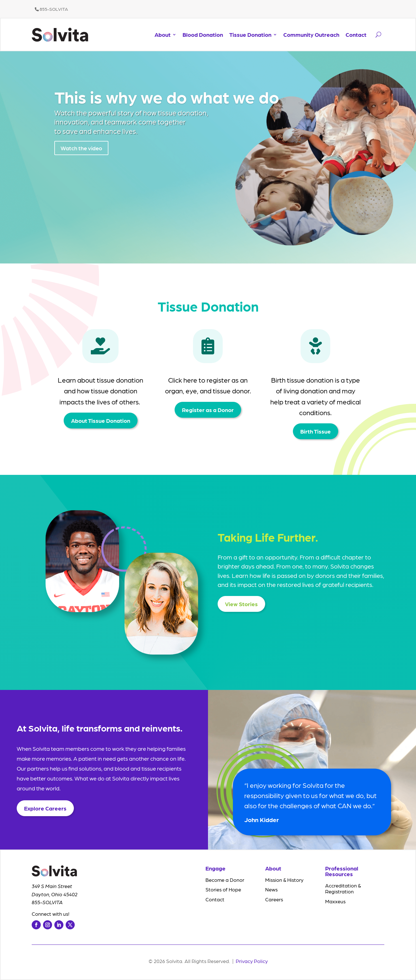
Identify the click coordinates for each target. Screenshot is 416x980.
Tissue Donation (250, 35)
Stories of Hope (223, 889)
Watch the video (81, 150)
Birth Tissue (316, 431)
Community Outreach (311, 35)
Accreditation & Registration (343, 888)
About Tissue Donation (101, 421)
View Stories (241, 604)
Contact (356, 35)
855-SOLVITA (51, 9)
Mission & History (284, 880)
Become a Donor (225, 880)
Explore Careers (45, 808)
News (271, 889)
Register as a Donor (208, 410)
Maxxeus (335, 901)
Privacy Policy (252, 961)
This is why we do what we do (167, 98)
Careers (274, 899)
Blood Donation (203, 35)
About (163, 35)
